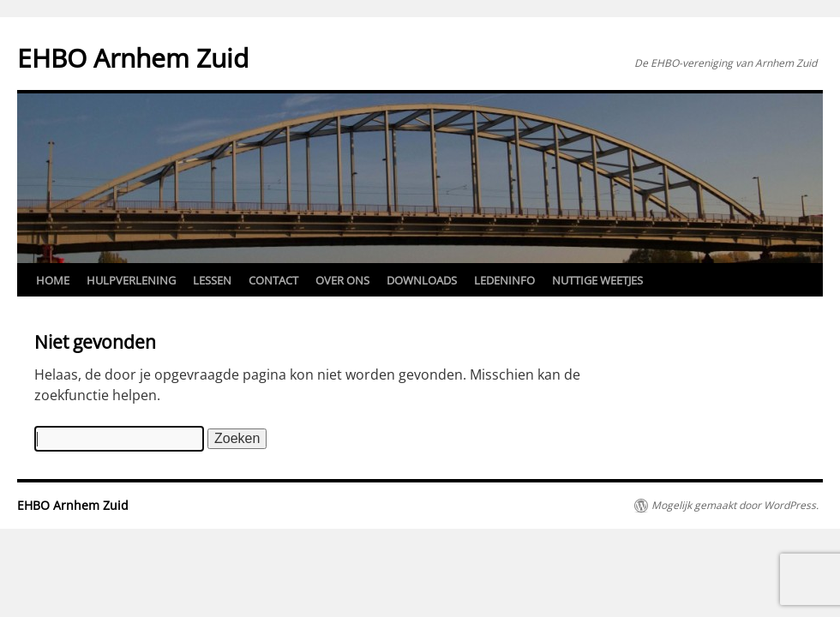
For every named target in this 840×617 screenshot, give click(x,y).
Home (53, 280)
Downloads (422, 280)
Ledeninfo (504, 280)
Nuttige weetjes (597, 280)
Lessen (212, 280)
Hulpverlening (131, 280)
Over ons (342, 280)
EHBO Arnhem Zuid (133, 58)
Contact (273, 280)
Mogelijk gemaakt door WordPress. (735, 506)
